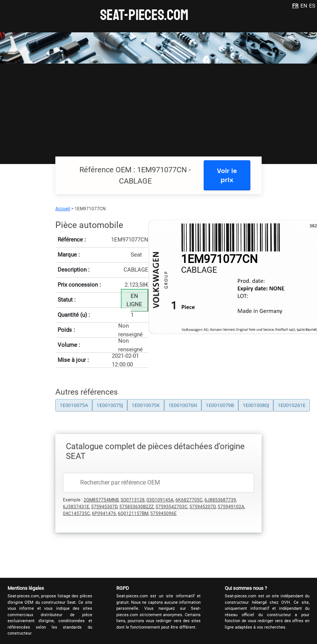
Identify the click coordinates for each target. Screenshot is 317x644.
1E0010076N (183, 405)
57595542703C (171, 507)
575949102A (231, 507)
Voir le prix (227, 175)
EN (304, 6)
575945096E (163, 513)
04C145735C (76, 513)
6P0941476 (104, 513)
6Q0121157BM (133, 513)
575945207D (203, 507)
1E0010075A (74, 405)
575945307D (104, 507)
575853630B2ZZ (136, 507)
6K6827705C (189, 500)
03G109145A (160, 500)
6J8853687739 (220, 500)
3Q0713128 (133, 500)
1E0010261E (292, 405)
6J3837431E (76, 507)
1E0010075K (146, 405)
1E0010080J (256, 405)
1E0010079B (220, 405)
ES (312, 6)
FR (295, 6)
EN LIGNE (134, 300)
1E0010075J (110, 405)
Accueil (63, 209)
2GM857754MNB (101, 500)
